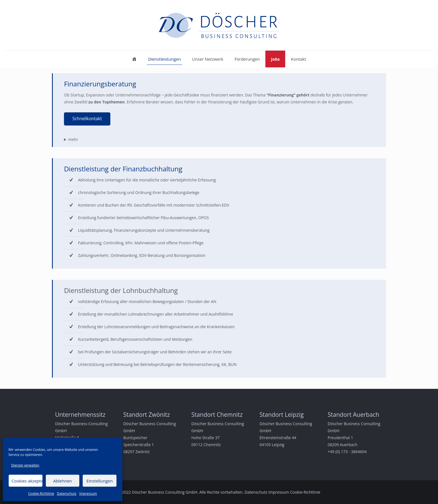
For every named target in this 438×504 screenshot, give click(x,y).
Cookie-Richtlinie (41, 494)
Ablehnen (62, 481)
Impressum (88, 494)
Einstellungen (99, 481)
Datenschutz (67, 494)
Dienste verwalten (25, 465)
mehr (73, 139)
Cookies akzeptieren (27, 481)
